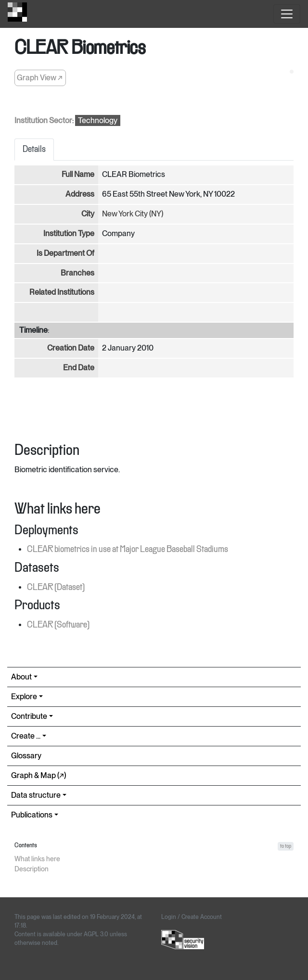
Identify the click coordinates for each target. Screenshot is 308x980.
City (88, 214)
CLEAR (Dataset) (56, 588)
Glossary (26, 756)
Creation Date (71, 348)
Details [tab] (34, 150)
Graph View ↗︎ (40, 78)
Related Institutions (62, 292)
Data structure (36, 795)
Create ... (26, 736)
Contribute (29, 716)
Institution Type (69, 233)
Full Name (78, 174)
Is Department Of (65, 253)
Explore (24, 697)
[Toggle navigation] (287, 14)
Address (80, 194)
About (21, 677)
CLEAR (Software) (58, 625)
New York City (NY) (133, 214)
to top (286, 846)
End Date (79, 368)
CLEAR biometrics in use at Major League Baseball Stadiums (128, 550)
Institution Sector (43, 120)
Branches (77, 273)
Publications (32, 815)
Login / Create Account (192, 917)
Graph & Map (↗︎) (38, 775)
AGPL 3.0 (96, 934)
